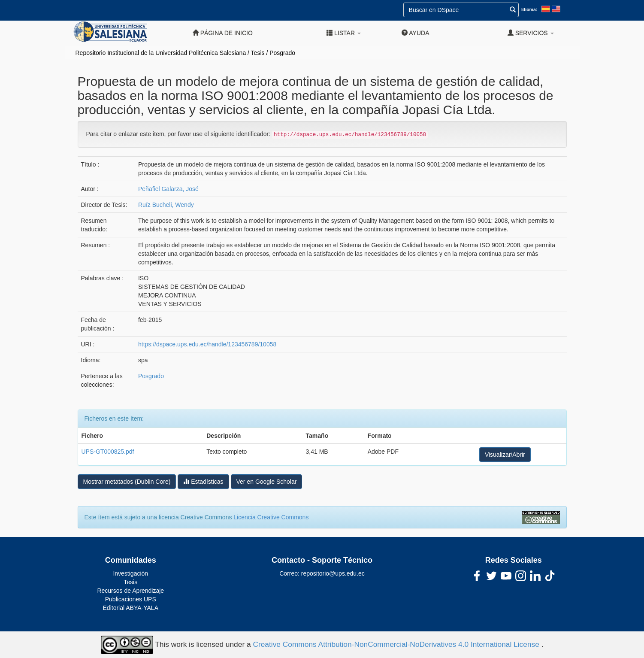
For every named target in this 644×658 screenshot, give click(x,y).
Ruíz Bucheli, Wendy (166, 205)
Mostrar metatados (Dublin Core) (127, 482)
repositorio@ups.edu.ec (333, 573)
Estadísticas (203, 481)
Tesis (258, 53)
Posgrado (282, 53)
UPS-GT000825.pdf (108, 452)
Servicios (531, 33)
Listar (344, 33)
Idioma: (529, 9)
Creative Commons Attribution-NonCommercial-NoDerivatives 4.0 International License (397, 644)
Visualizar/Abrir (505, 455)
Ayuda (415, 33)
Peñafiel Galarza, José (168, 189)
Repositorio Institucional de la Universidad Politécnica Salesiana (161, 53)
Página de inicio (223, 33)
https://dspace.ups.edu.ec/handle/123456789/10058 (207, 344)
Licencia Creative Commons (271, 517)
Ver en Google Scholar (267, 482)
